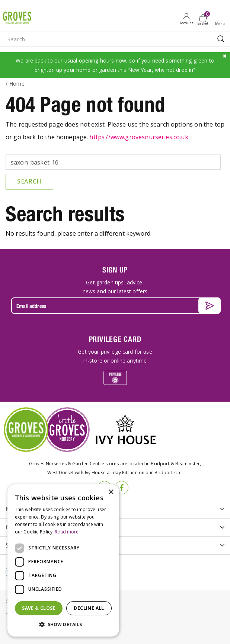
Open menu (221, 19)
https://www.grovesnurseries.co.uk (139, 137)
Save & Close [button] (39, 608)
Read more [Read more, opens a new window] (67, 532)
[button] (63, 625)
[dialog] (63, 560)
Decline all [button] (89, 608)
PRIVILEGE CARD (115, 339)
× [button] (111, 492)
